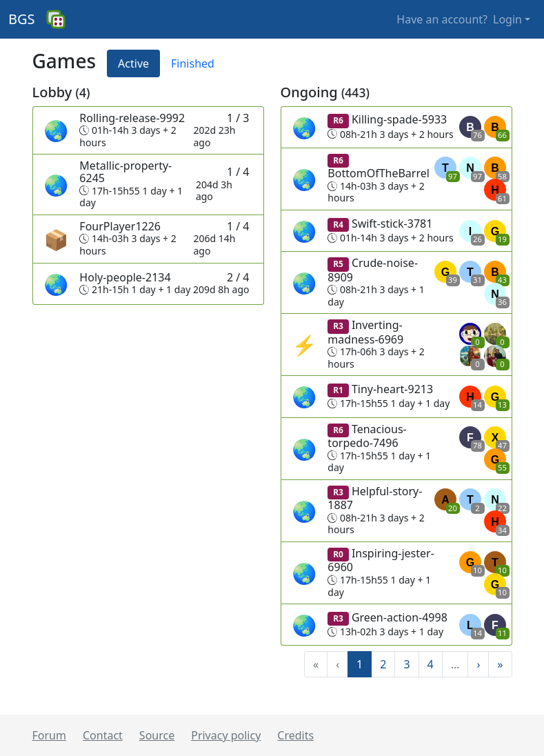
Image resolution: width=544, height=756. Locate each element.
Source (157, 735)
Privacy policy (226, 735)
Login (507, 19)
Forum (49, 735)
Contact (103, 735)
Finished (193, 63)
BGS (22, 19)
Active (133, 63)
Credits (295, 735)
